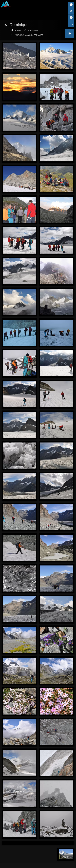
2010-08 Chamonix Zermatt (29, 35)
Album (18, 30)
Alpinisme (33, 30)
